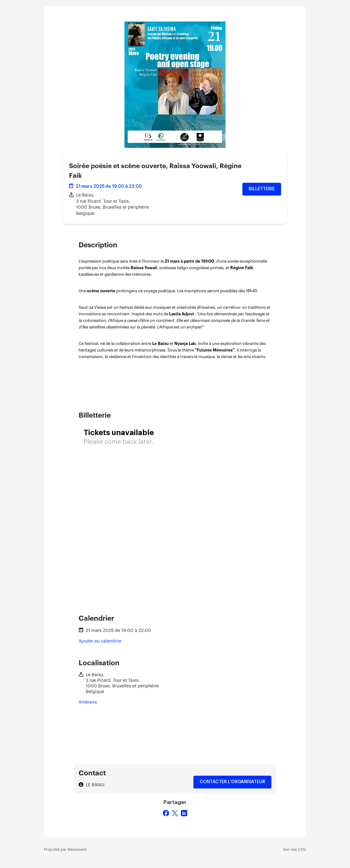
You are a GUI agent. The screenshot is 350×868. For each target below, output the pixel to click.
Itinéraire (88, 702)
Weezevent (77, 850)
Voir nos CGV (294, 850)
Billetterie (262, 189)
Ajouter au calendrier (100, 641)
